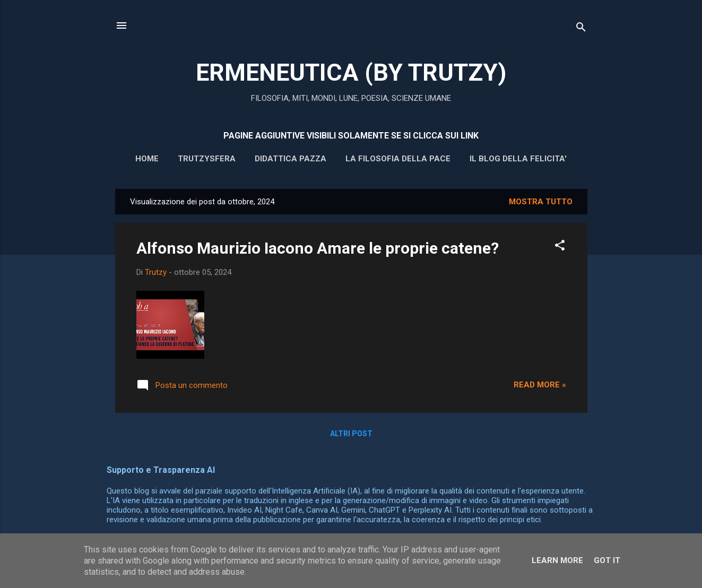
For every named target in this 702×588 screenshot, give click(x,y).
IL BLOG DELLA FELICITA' (518, 159)
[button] (560, 247)
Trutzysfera (207, 159)
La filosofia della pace (398, 159)
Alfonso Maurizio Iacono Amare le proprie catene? (318, 248)
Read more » (540, 385)
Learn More (557, 560)
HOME (147, 159)
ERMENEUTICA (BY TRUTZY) (351, 72)
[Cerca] (581, 29)
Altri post (351, 434)
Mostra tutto (541, 202)
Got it (607, 560)
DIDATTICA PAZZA (291, 159)
